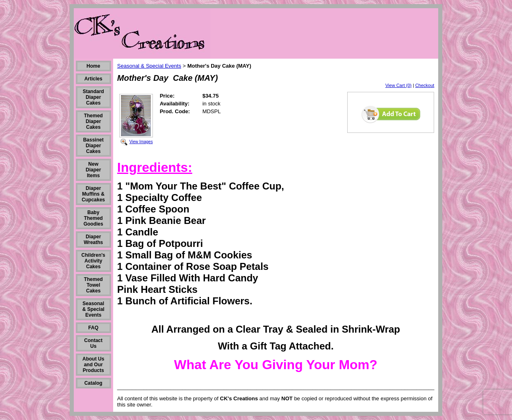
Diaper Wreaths (93, 240)
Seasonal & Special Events (93, 309)
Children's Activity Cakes (93, 261)
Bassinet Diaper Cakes (93, 146)
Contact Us (93, 343)
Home (93, 66)
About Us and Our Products (93, 365)
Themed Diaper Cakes (93, 121)
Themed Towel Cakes (93, 285)
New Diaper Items (93, 170)
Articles (93, 79)
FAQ (93, 328)
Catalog (93, 383)
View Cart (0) (398, 85)
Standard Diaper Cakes (93, 97)
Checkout (425, 85)
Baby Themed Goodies (93, 218)
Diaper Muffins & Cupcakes (93, 194)
